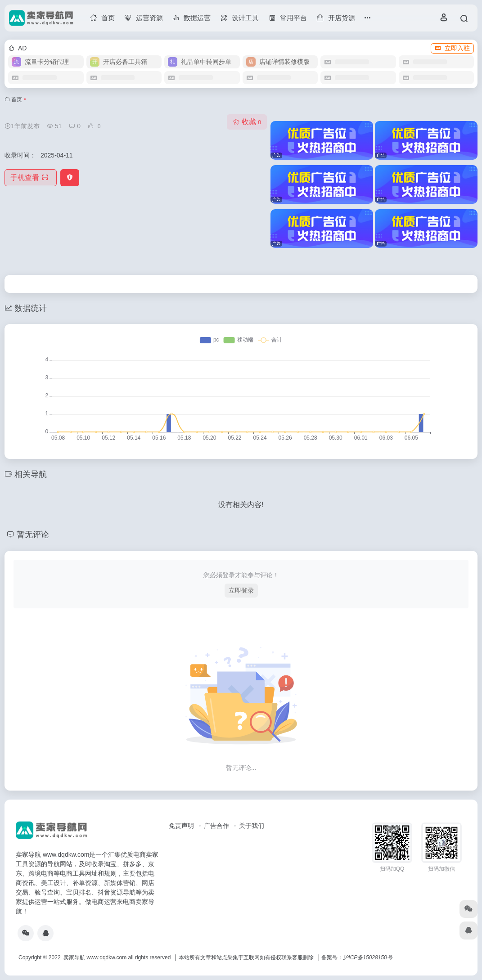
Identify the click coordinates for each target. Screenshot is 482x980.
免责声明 (181, 826)
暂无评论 (33, 535)
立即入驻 (452, 48)
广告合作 (216, 826)
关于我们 (252, 826)
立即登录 (241, 590)
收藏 (247, 122)
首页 (17, 99)
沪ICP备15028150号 (367, 958)
